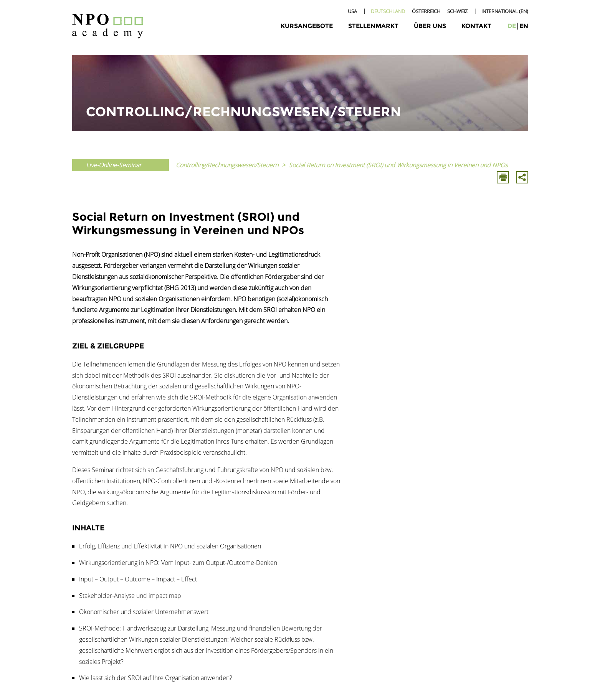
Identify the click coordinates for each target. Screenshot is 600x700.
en (524, 26)
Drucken (503, 177)
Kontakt (476, 26)
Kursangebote (307, 26)
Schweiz (457, 11)
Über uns (430, 26)
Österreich (426, 11)
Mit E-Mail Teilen (522, 177)
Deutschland (388, 11)
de (512, 26)
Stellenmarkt (373, 26)
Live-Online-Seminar (114, 165)
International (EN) (505, 11)
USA (352, 11)
